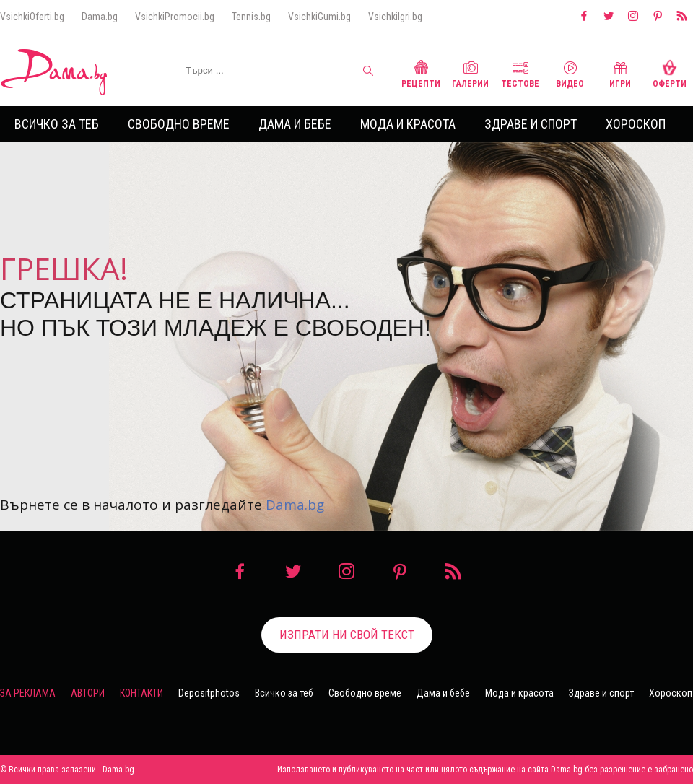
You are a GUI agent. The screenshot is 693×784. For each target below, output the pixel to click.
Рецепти (421, 73)
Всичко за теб (57, 124)
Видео (570, 73)
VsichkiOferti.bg (32, 17)
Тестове (520, 73)
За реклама (28, 693)
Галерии (470, 73)
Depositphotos (209, 693)
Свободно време (179, 124)
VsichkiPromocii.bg (175, 17)
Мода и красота (408, 124)
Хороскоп (636, 124)
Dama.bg (100, 17)
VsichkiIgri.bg (395, 17)
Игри (620, 73)
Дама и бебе (295, 124)
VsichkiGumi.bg (319, 17)
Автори (88, 693)
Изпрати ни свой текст (347, 635)
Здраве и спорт (531, 124)
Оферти (670, 73)
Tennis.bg (251, 17)
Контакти (141, 693)
